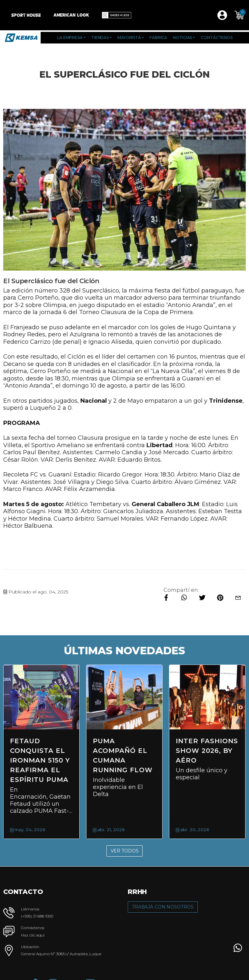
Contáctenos (217, 38)
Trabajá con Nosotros (163, 907)
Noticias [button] (182, 38)
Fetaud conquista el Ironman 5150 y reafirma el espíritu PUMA (40, 760)
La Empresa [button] (70, 38)
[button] (239, 15)
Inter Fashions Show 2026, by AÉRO (207, 751)
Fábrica (158, 38)
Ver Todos (125, 851)
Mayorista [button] (129, 38)
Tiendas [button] (100, 38)
